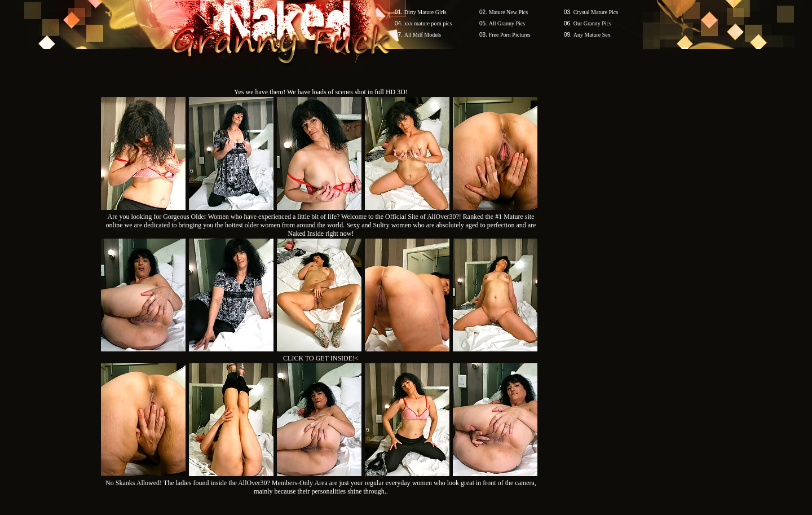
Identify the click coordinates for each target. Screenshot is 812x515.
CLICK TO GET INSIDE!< (321, 358)
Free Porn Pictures (510, 35)
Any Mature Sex (592, 35)
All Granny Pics (507, 23)
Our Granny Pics (592, 23)
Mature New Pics (508, 12)
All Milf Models (423, 35)
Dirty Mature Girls (425, 12)
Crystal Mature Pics (596, 12)
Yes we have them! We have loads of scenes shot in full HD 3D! (321, 92)
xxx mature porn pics (428, 23)
